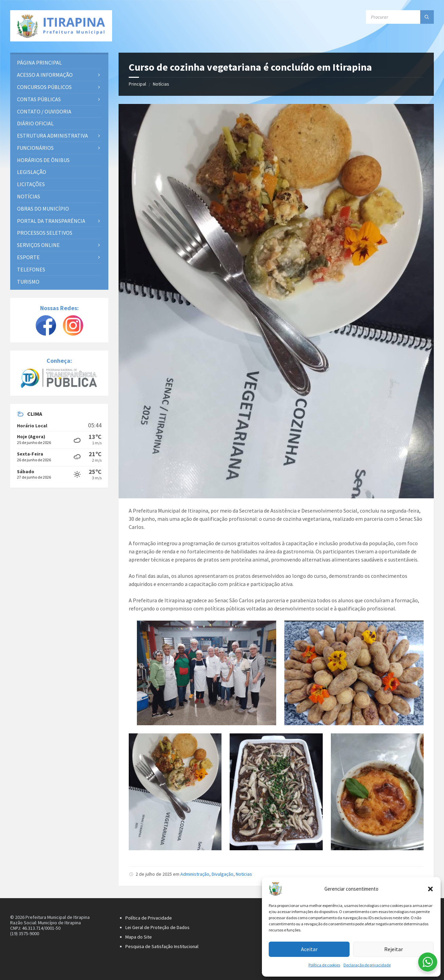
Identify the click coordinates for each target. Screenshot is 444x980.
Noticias (244, 874)
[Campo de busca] (400, 17)
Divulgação (223, 874)
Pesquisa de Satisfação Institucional (162, 946)
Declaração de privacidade (367, 965)
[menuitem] (59, 63)
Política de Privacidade (149, 918)
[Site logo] (61, 26)
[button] (430, 889)
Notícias (161, 84)
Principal (137, 84)
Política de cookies (324, 965)
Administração (195, 874)
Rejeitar (394, 949)
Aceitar (309, 949)
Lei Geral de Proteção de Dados (157, 927)
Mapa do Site (139, 937)
